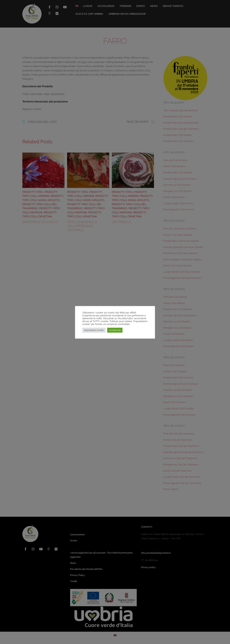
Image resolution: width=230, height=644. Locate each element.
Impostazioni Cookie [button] (94, 330)
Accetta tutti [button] (115, 330)
